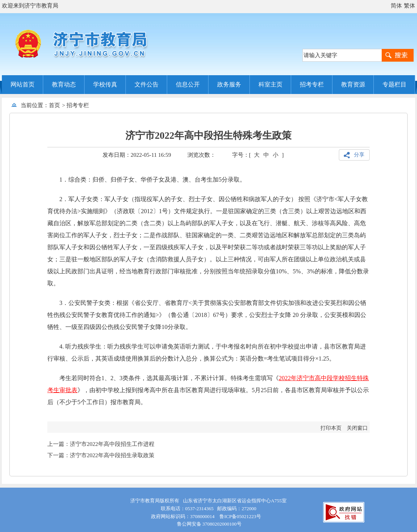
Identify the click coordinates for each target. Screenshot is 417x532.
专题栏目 (394, 84)
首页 (54, 105)
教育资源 (353, 84)
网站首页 (23, 84)
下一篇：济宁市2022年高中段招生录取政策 (101, 455)
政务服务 (229, 84)
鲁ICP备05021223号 (240, 516)
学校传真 (105, 84)
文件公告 (147, 84)
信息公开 (188, 84)
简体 (396, 6)
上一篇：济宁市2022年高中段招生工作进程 (101, 444)
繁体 (409, 6)
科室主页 (270, 84)
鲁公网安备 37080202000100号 (208, 524)
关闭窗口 (357, 428)
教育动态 (64, 84)
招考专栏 (312, 84)
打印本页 (331, 428)
